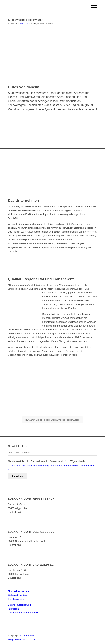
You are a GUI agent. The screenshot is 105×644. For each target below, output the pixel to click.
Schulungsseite (16, 599)
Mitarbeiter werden (18, 591)
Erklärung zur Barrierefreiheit (23, 613)
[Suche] (85, 7)
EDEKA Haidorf (27, 636)
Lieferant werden (17, 595)
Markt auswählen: (17, 461)
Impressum (14, 609)
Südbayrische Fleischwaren (26, 20)
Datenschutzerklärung (19, 605)
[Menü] (92, 7)
